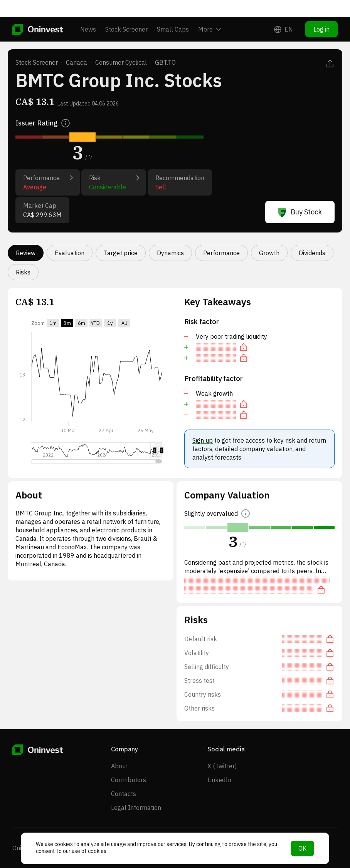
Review (26, 253)
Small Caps (173, 12)
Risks (23, 272)
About (119, 766)
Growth (269, 253)
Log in (321, 12)
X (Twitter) (222, 766)
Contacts (124, 794)
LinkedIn (219, 780)
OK (302, 848)
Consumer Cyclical (121, 62)
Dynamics (170, 253)
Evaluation (70, 253)
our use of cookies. (85, 851)
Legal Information (136, 808)
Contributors (129, 780)
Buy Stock (300, 212)
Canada (77, 62)
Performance (221, 253)
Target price (121, 253)
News (88, 12)
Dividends (312, 253)
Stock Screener (126, 12)
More (210, 12)
